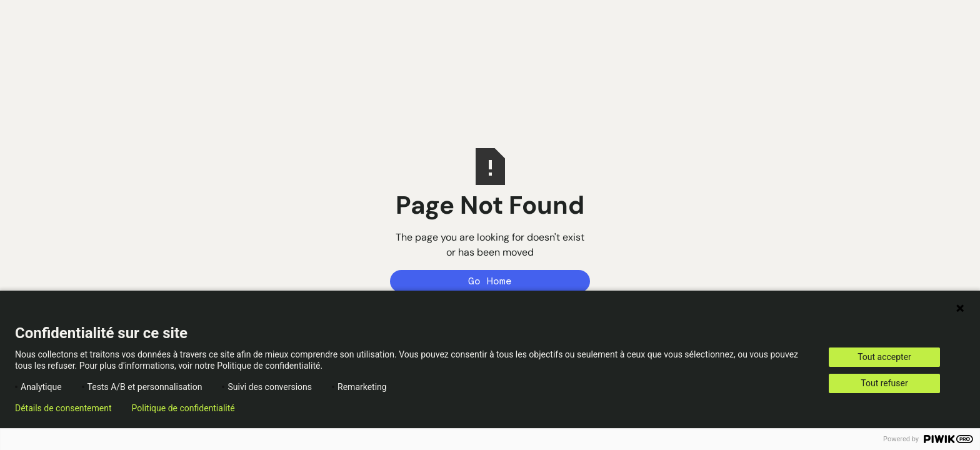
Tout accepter (884, 357)
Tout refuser (884, 383)
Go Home (490, 281)
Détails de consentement (63, 408)
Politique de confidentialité (183, 408)
